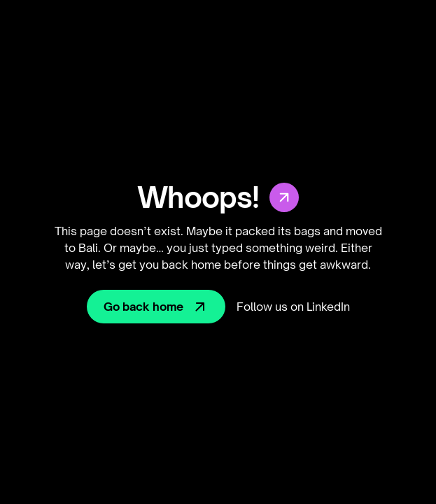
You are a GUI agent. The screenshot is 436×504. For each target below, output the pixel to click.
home (206, 265)
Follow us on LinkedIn (293, 307)
